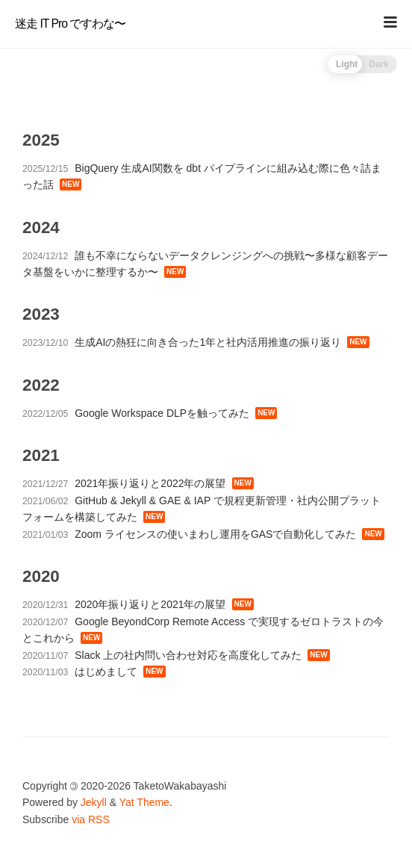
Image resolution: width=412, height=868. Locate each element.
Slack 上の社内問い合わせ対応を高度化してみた (188, 655)
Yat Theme (144, 802)
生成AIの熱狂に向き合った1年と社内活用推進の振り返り (208, 342)
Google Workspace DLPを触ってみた (162, 413)
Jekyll (94, 802)
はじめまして (106, 672)
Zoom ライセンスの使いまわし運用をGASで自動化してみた (215, 534)
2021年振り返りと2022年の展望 (150, 483)
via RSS (91, 819)
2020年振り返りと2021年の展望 (150, 604)
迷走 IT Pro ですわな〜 (70, 24)
